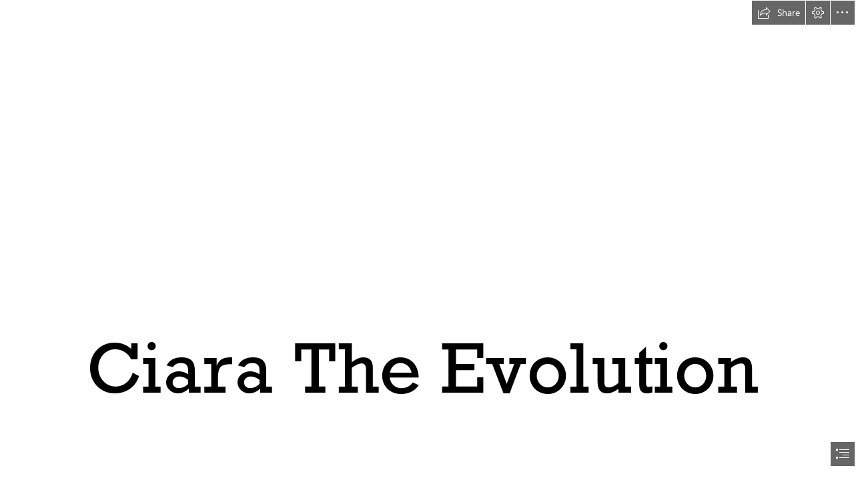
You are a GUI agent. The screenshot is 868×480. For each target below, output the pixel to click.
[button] (779, 13)
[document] (434, 240)
